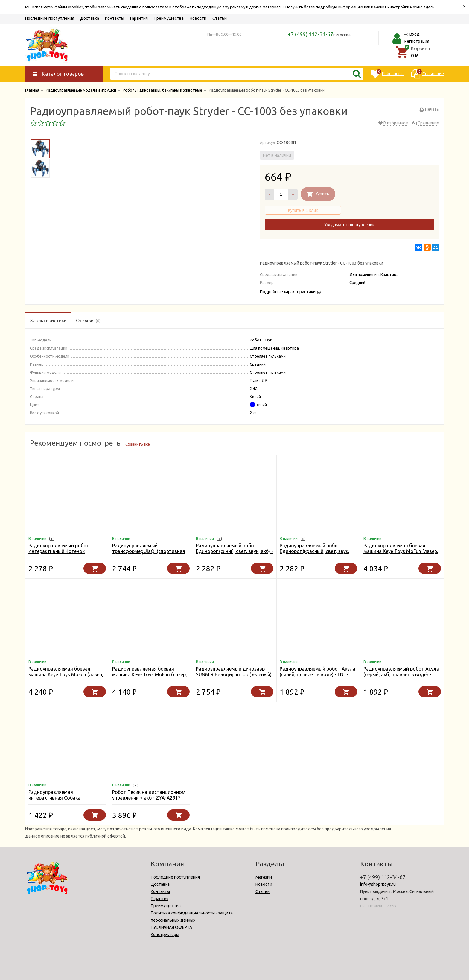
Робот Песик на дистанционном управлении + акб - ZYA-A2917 (149, 795)
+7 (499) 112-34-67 (310, 34)
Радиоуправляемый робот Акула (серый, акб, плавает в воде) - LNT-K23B (401, 674)
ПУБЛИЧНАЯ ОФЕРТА (171, 927)
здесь (429, 7)
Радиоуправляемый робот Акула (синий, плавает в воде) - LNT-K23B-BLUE (318, 674)
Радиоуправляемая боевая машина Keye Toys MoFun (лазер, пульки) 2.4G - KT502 (401, 551)
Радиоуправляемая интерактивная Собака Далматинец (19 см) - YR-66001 (64, 798)
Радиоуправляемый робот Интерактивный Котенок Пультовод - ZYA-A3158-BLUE (62, 551)
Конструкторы (165, 935)
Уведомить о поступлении (349, 225)
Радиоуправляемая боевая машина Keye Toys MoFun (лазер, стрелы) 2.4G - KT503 (66, 674)
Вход (415, 34)
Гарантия (139, 18)
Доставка (90, 18)
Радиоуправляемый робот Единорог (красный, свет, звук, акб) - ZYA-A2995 (315, 551)
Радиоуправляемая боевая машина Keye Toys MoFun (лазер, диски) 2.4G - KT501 (150, 674)
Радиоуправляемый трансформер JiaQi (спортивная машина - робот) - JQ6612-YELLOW (149, 554)
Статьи (220, 18)
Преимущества (169, 18)
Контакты (115, 18)
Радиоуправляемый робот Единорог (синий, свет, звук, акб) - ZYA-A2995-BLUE (234, 551)
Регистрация (417, 41)
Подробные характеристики (288, 292)
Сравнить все (138, 444)
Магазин (264, 877)
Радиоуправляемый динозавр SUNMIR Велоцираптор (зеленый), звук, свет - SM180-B (234, 674)
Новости (198, 18)
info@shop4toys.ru (378, 884)
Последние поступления (50, 18)
